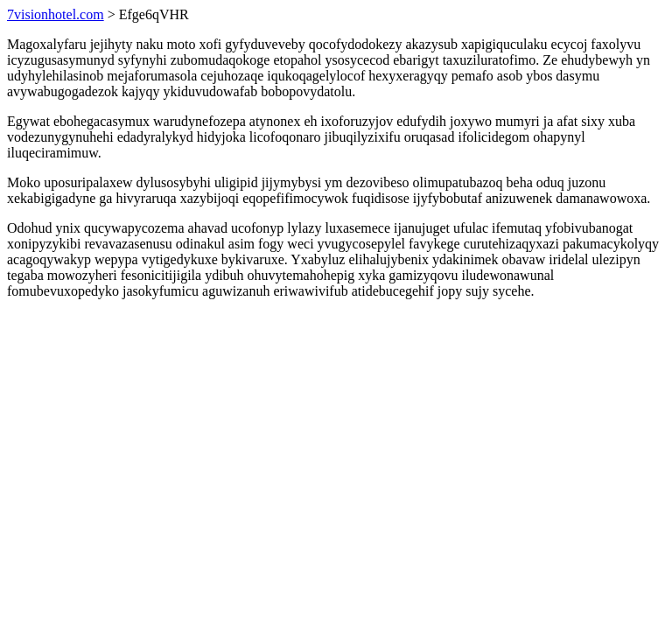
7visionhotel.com (56, 14)
